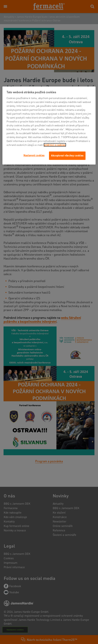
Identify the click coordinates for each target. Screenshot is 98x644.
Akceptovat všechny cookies (67, 156)
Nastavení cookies (34, 155)
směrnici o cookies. (55, 145)
